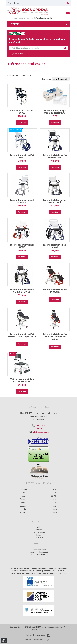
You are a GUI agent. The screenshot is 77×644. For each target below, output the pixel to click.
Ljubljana (39, 527)
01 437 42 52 (41, 425)
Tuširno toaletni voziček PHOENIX (55, 291)
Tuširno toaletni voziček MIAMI (55, 246)
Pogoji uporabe (39, 635)
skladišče (39, 537)
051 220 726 (41, 429)
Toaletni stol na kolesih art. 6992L (22, 112)
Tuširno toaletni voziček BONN (22, 157)
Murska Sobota (39, 532)
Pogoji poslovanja (39, 549)
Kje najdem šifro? (17, 54)
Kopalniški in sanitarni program (23, 18)
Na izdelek (22, 123)
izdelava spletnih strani (34, 640)
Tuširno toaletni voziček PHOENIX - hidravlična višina (55, 337)
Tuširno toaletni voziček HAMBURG (22, 201)
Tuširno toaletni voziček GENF (22, 246)
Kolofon (29, 635)
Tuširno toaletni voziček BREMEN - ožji (55, 157)
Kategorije (38, 24)
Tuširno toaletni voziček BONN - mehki (55, 201)
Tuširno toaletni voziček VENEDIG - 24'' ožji (22, 291)
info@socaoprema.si (41, 432)
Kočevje (39, 535)
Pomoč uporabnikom (39, 554)
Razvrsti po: (47, 79)
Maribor (39, 530)
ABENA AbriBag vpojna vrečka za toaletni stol (55, 112)
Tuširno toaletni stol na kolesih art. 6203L (22, 380)
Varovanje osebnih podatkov (39, 552)
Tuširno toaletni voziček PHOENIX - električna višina (22, 335)
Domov (9, 18)
